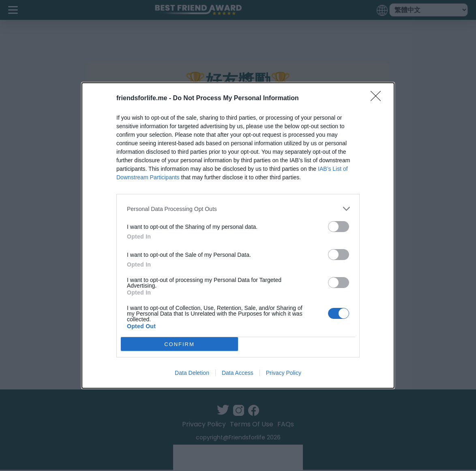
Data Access (238, 373)
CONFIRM (179, 344)
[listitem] (238, 209)
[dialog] (238, 235)
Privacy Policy (284, 373)
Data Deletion (192, 373)
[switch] (339, 227)
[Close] (378, 99)
